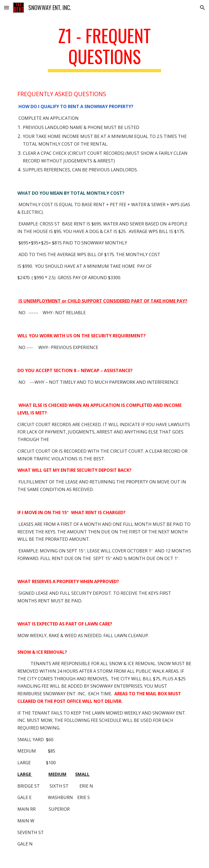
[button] (7, 7)
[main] (104, 49)
